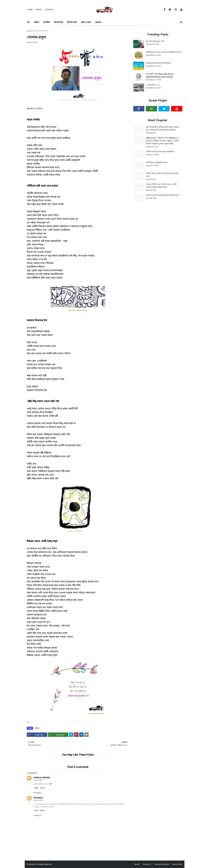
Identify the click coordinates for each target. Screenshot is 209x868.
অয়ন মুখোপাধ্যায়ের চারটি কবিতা (158, 63)
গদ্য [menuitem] (28, 22)
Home (30, 10)
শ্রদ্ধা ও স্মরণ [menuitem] (86, 22)
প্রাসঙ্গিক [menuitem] (47, 22)
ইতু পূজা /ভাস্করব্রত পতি (155, 41)
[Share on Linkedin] (81, 735)
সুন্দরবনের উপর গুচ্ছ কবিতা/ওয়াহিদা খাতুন (162, 195)
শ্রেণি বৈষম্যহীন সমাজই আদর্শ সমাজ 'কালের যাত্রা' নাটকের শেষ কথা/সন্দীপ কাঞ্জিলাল (162, 129)
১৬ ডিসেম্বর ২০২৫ (153, 85)
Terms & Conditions (162, 864)
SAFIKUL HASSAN (42, 777)
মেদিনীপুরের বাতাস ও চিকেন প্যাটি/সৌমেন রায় (164, 52)
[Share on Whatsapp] (58, 735)
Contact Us (147, 864)
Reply (36, 788)
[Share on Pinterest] (76, 735)
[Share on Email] (86, 735)
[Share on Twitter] (71, 735)
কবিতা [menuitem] (36, 22)
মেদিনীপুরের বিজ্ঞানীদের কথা (157, 162)
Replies (38, 793)
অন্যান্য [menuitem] (98, 22)
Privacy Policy (177, 864)
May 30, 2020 (38, 780)
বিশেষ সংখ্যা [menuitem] (72, 22)
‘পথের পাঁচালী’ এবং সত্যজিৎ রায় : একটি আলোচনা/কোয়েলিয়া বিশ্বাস (161, 186)
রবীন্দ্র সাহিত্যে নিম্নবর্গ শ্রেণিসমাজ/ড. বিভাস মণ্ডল (162, 175)
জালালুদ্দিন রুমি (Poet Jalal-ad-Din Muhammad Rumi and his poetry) (160, 75)
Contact (49, 10)
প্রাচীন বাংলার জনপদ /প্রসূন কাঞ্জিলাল (160, 152)
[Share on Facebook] (37, 735)
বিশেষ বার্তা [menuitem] (58, 22)
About (39, 10)
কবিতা (35, 31)
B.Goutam (38, 798)
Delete (42, 788)
